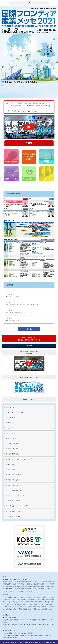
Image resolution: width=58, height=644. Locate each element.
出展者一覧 (29, 345)
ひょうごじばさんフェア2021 (15, 496)
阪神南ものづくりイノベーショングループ (19, 459)
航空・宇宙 (10, 433)
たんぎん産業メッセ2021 (14, 511)
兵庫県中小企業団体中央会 (14, 485)
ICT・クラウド (11, 417)
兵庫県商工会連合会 (12, 480)
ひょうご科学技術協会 (13, 454)
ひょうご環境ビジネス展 (14, 490)
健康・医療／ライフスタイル (15, 412)
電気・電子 (10, 423)
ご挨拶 (29, 143)
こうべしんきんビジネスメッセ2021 (17, 506)
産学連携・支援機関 (12, 443)
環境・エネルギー (12, 407)
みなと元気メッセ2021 (13, 501)
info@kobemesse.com (10, 627)
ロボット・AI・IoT (12, 438)
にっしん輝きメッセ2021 (14, 516)
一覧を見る (29, 329)
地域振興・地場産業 (12, 449)
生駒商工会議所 (11, 464)
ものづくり (10, 428)
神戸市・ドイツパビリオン (14, 475)
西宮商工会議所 (11, 469)
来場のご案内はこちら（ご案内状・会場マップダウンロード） (29, 339)
